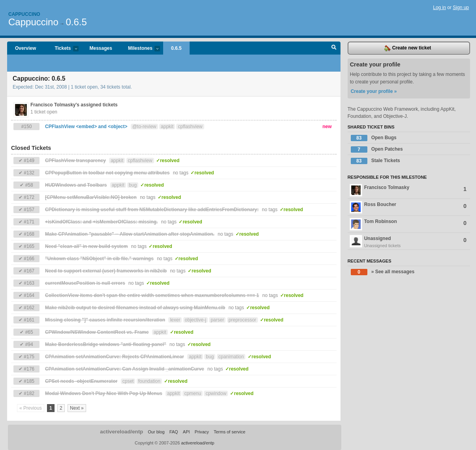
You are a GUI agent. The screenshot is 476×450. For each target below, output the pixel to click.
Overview (25, 48)
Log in (439, 8)
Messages (101, 48)
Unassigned (409, 242)
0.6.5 (76, 22)
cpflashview (190, 127)
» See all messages (383, 272)
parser (217, 320)
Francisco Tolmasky (408, 190)
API (186, 432)
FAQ (174, 432)
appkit (167, 127)
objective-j (196, 320)
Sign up (461, 8)
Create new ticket (408, 48)
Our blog (156, 432)
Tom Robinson (408, 224)
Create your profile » (374, 91)
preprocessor (243, 320)
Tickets (62, 49)
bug (133, 185)
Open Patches (377, 149)
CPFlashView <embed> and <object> (86, 127)
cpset (128, 381)
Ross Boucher (408, 207)
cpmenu (193, 393)
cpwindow (216, 393)
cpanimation (231, 357)
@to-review (144, 127)
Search (334, 48)
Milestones (140, 49)
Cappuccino (24, 14)
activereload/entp (121, 432)
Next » (77, 408)
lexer (175, 320)
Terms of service (230, 432)
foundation (149, 381)
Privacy (202, 432)
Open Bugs (374, 138)
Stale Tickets (375, 161)
